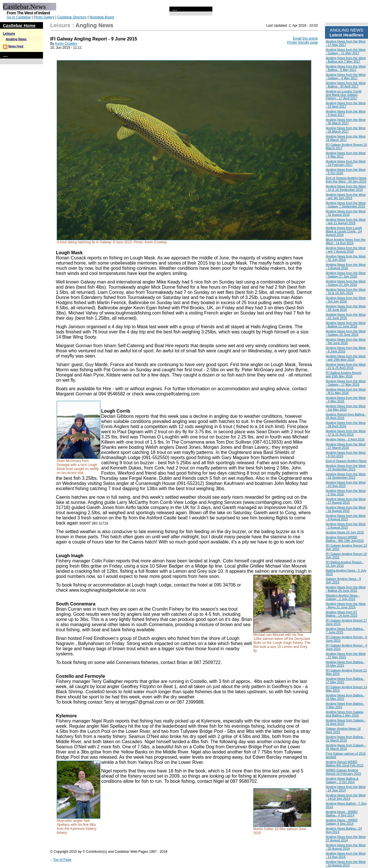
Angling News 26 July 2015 (345, 532)
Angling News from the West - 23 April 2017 (346, 105)
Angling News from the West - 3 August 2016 (346, 266)
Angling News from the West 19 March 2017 (346, 138)
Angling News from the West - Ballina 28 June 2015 (346, 589)
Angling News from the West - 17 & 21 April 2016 (346, 433)
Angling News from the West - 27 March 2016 (346, 446)
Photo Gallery (44, 17)
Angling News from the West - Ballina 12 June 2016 (346, 325)
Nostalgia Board (102, 17)
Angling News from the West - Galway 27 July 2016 (346, 275)
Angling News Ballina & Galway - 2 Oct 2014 (342, 780)
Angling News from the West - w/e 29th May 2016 (346, 358)
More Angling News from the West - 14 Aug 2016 (346, 241)
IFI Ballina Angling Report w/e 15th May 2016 (344, 374)
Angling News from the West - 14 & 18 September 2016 (346, 188)
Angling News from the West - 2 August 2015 (346, 526)
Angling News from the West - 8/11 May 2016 (346, 391)
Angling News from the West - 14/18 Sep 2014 (346, 797)
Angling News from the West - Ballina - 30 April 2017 (346, 85)
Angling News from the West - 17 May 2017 (346, 43)
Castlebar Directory (72, 17)
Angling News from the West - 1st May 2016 (346, 408)
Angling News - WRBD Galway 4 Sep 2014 (342, 822)
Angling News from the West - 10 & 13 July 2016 (346, 291)
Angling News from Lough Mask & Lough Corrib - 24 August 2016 (344, 231)
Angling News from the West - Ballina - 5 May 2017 (346, 68)
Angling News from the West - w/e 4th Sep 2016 (346, 196)
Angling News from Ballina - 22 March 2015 (345, 739)
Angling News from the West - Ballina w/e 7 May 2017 (346, 60)
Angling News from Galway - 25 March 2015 (346, 747)
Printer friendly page (303, 42)
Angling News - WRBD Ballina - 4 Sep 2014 (342, 813)
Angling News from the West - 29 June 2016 (346, 308)
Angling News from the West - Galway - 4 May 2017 (346, 76)
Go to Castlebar (19, 17)
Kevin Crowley (66, 44)
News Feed (16, 46)
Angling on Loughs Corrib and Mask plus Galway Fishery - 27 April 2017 (344, 95)
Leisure (9, 34)
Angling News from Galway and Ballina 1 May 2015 (345, 714)
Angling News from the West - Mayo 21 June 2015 (346, 605)
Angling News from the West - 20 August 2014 (346, 847)
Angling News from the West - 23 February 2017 (346, 163)
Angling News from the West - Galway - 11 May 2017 (346, 51)
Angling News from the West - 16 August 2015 (346, 509)
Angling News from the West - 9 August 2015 (346, 517)
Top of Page (62, 860)
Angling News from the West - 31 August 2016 (346, 213)
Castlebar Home (19, 25)
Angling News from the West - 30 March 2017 (346, 121)
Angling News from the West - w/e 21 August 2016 (346, 221)
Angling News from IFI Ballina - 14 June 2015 (341, 614)
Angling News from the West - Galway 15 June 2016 (346, 333)
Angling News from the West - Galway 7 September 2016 (346, 205)
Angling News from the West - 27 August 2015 (346, 501)
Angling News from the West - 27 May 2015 (346, 655)
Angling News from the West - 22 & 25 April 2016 (346, 366)
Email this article (305, 38)
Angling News (16, 39)
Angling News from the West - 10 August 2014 (346, 863)
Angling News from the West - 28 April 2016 (346, 424)
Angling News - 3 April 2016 (345, 439)
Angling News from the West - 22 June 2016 (346, 316)
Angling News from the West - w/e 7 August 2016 (346, 250)
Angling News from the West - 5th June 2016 (346, 341)
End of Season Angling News (346, 461)
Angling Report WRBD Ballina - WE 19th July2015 (345, 539)
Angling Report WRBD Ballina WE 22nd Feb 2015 (345, 764)
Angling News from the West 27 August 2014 (346, 838)
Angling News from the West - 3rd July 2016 (346, 300)
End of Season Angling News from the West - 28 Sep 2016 (346, 180)
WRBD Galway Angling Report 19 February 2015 (343, 772)
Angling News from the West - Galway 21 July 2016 (346, 283)
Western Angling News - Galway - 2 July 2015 (343, 597)
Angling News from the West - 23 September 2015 (346, 467)
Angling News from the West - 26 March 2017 (346, 130)
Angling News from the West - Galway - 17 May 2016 (346, 383)
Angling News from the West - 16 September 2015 (346, 476)
